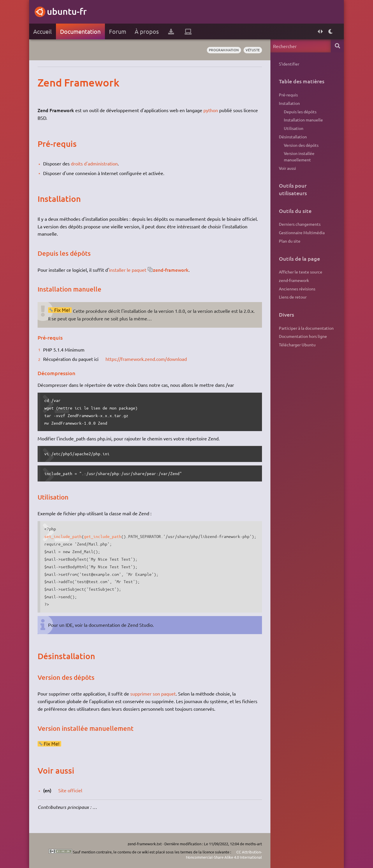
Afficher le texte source (301, 272)
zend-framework (171, 270)
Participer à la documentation (306, 328)
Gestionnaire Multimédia (302, 232)
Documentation (80, 31)
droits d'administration (94, 163)
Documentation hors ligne (303, 336)
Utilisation (294, 128)
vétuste (253, 50)
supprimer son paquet (153, 694)
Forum (118, 31)
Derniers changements (300, 224)
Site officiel (70, 790)
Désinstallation (293, 137)
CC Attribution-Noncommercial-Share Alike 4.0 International (224, 854)
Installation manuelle (303, 120)
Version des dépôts (301, 145)
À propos (147, 31)
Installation (289, 103)
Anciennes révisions (297, 289)
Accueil (42, 31)
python (211, 110)
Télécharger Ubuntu (297, 345)
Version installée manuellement (299, 156)
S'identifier (289, 64)
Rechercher (337, 46)
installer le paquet (128, 270)
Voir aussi (287, 168)
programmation (224, 50)
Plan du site (290, 241)
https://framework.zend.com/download (146, 359)
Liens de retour (293, 297)
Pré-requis (288, 95)
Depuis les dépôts (300, 112)
